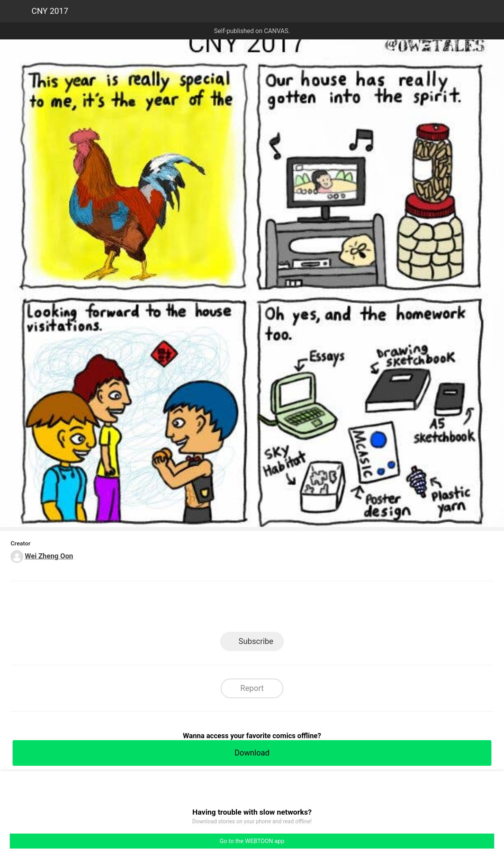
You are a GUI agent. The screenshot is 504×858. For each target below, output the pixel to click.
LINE (181, 609)
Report (252, 688)
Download (252, 753)
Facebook (217, 609)
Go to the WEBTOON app (252, 841)
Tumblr (288, 609)
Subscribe (256, 641)
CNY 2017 (50, 11)
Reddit (323, 609)
